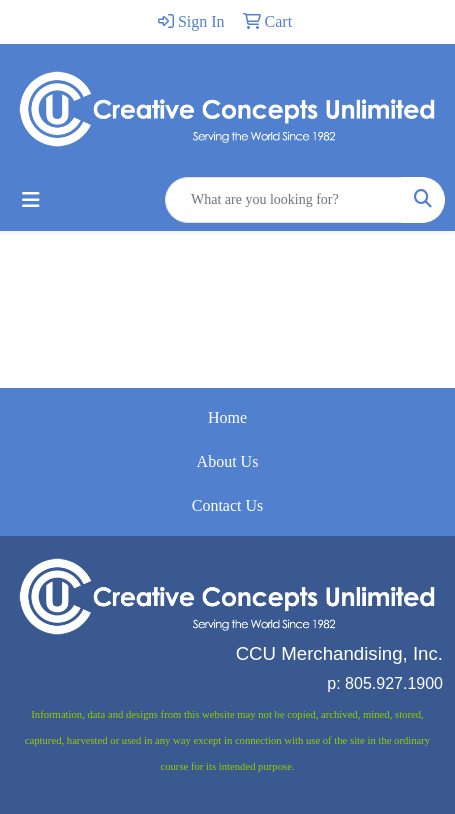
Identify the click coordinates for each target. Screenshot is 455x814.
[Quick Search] (284, 200)
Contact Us (228, 505)
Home (227, 417)
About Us (228, 461)
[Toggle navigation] (31, 200)
